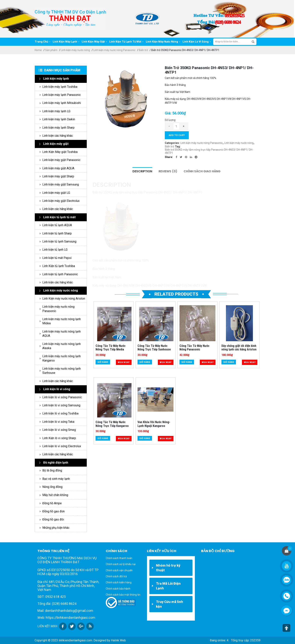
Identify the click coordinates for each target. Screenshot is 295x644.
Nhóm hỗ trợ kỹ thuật (168, 568)
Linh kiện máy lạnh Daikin (59, 119)
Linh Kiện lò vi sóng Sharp (59, 438)
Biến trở (143, 50)
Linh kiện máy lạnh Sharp (58, 128)
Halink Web (118, 640)
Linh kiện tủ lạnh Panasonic (60, 274)
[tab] (142, 171)
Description (142, 171)
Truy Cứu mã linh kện (170, 604)
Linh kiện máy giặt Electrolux (61, 201)
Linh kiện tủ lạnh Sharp (57, 233)
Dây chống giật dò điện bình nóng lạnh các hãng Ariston (239, 348)
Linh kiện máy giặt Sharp (58, 176)
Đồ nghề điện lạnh (56, 463)
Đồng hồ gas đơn (54, 511)
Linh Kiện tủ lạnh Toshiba (59, 266)
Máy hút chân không (55, 495)
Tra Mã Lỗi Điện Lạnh (168, 586)
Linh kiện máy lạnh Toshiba (60, 87)
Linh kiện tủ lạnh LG (55, 250)
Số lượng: (170, 120)
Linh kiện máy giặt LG (56, 193)
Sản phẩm (51, 50)
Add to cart (177, 135)
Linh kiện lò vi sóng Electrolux (62, 446)
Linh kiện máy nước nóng (75, 50)
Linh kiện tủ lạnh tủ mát (59, 217)
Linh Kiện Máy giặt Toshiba (60, 152)
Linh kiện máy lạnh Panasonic (62, 95)
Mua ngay (124, 362)
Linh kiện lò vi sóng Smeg (59, 430)
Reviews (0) (168, 171)
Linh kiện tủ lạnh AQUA (57, 225)
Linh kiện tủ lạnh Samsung (59, 242)
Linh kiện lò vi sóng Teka (58, 422)
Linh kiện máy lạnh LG (56, 111)
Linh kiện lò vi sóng (57, 389)
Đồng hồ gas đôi (53, 519)
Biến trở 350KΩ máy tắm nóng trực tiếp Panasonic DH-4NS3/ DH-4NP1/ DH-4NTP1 (209, 151)
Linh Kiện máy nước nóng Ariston (64, 299)
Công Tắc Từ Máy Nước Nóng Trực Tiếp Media (111, 348)
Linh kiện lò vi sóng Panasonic (62, 397)
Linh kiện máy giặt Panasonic (61, 160)
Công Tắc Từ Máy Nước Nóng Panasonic (194, 348)
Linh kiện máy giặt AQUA (58, 168)
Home (38, 50)
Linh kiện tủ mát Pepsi (57, 258)
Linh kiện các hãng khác (58, 136)
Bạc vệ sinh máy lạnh (56, 479)
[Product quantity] (176, 126)
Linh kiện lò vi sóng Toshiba (60, 413)
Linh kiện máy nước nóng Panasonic (114, 50)
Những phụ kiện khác (56, 528)
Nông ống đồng (52, 487)
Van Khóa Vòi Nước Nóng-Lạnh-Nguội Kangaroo (154, 424)
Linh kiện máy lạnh (56, 79)
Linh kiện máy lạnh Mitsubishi (62, 103)
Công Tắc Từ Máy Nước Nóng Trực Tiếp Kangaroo (112, 424)
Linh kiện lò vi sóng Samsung (61, 405)
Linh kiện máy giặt (56, 144)
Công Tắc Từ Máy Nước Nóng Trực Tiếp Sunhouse (154, 348)
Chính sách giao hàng (202, 171)
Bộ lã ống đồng (52, 470)
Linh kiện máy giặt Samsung (61, 184)
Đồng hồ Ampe (52, 503)
